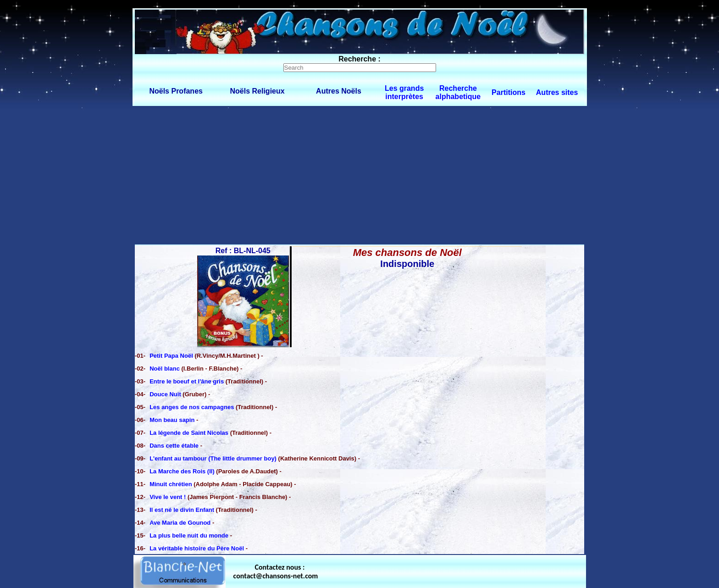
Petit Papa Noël (172, 356)
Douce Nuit (166, 394)
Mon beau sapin (172, 420)
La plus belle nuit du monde (189, 535)
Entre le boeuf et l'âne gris (187, 381)
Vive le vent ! (169, 497)
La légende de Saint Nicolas (189, 433)
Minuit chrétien (171, 484)
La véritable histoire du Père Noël (197, 548)
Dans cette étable (174, 446)
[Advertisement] (359, 175)
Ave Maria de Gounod (180, 523)
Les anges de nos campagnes (192, 407)
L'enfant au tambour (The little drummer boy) (213, 458)
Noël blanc (165, 369)
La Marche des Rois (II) (182, 471)
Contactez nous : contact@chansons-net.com (276, 571)
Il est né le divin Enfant (182, 510)
